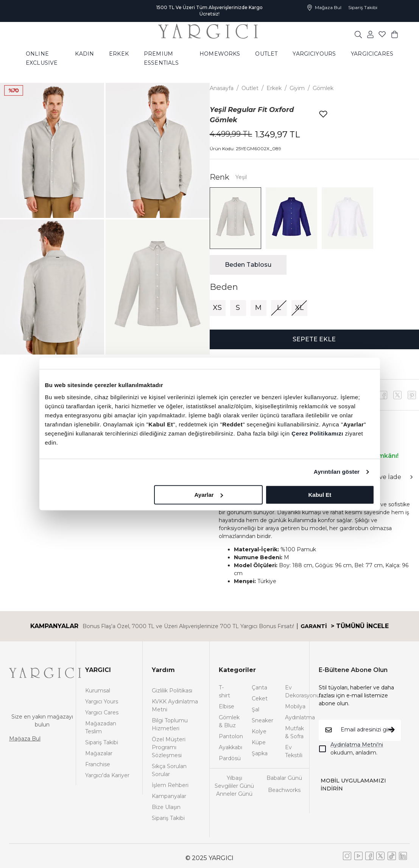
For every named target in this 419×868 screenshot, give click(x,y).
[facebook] (383, 395)
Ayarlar (209, 495)
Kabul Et (320, 495)
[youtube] (397, 395)
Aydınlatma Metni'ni (357, 745)
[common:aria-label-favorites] (371, 34)
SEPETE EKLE (314, 339)
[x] (412, 395)
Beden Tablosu (248, 265)
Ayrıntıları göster (337, 472)
